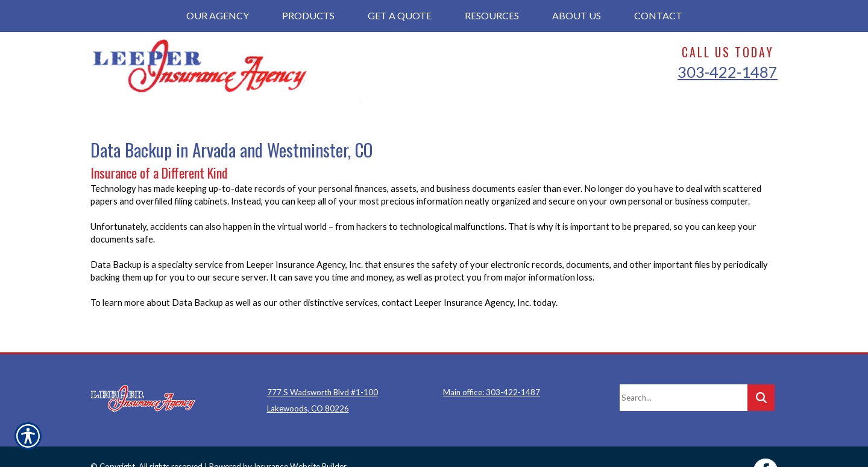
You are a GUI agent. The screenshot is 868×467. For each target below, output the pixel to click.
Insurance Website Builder (300, 439)
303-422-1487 (728, 72)
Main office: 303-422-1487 (492, 364)
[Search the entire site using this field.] (684, 370)
